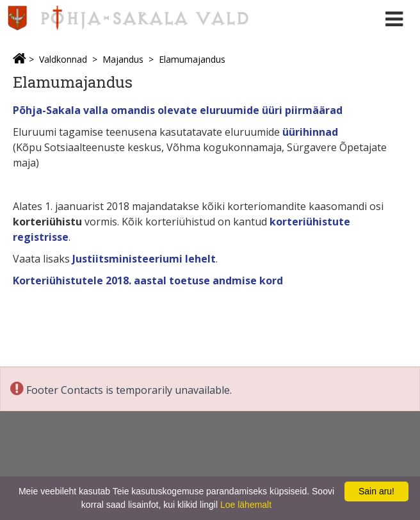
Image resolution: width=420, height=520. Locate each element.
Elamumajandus (192, 59)
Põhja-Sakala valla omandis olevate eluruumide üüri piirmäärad (178, 110)
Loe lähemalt (246, 505)
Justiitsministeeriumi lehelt (144, 259)
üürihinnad (310, 132)
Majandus (123, 59)
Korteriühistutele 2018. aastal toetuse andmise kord (148, 280)
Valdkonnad (63, 59)
